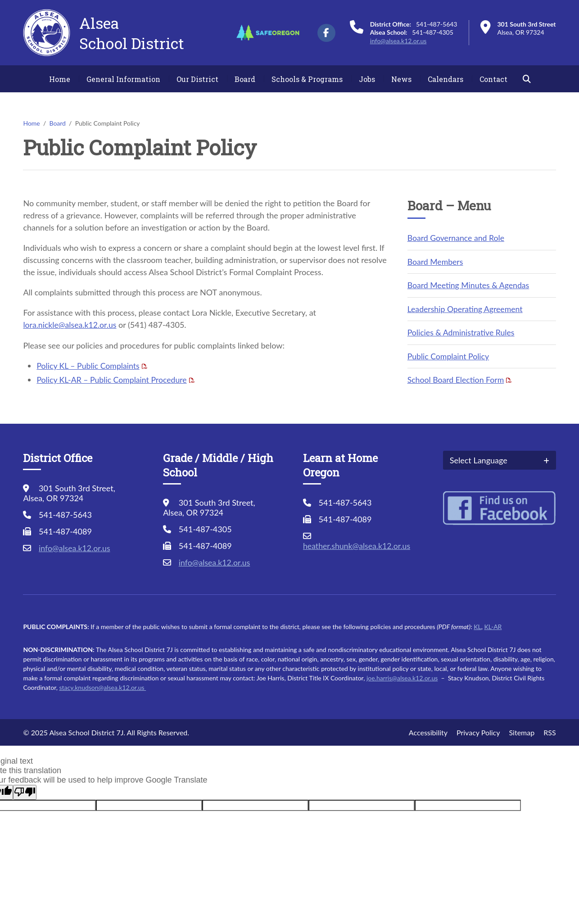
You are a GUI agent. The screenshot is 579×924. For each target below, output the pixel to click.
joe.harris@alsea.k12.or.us (402, 676)
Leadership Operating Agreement (466, 308)
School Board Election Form (457, 378)
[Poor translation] (25, 790)
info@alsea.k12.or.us (398, 41)
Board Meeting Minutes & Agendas (470, 285)
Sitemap (522, 731)
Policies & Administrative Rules (462, 331)
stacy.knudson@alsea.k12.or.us (102, 686)
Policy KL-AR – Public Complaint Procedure (113, 379)
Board (245, 79)
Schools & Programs (307, 79)
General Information (123, 79)
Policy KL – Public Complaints (89, 365)
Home (60, 79)
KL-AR (493, 625)
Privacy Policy (478, 731)
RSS (550, 731)
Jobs (367, 79)
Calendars (446, 79)
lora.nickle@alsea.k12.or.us (70, 325)
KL (477, 625)
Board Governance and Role (457, 238)
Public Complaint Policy (449, 355)
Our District (197, 79)
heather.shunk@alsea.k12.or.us (358, 544)
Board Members (436, 261)
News (401, 79)
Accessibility (428, 731)
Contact (493, 79)
